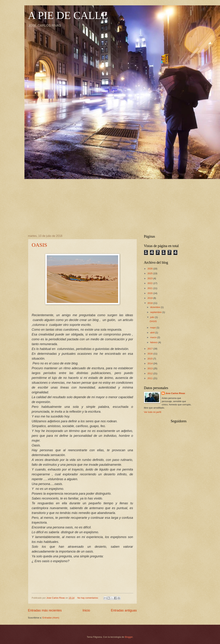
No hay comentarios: (88, 598)
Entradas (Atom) (51, 618)
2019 (150, 298)
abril (153, 333)
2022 (150, 283)
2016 (150, 354)
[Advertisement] (110, 204)
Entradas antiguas (124, 610)
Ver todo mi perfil (153, 412)
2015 (150, 359)
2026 (150, 269)
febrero (154, 342)
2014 (150, 363)
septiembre (156, 312)
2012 (150, 373)
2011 (150, 378)
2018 (150, 303)
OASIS (40, 245)
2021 (150, 288)
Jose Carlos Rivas (175, 393)
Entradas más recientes (45, 610)
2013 (150, 368)
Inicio (86, 610)
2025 (150, 273)
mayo (153, 328)
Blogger (129, 637)
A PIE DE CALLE (68, 15)
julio (153, 317)
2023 (150, 278)
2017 (150, 349)
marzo (154, 337)
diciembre (155, 307)
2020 (150, 293)
